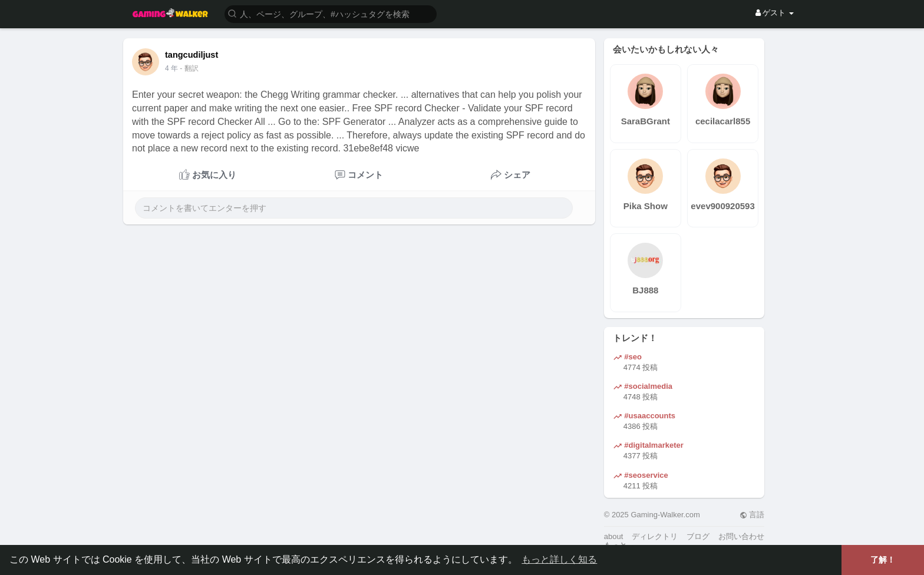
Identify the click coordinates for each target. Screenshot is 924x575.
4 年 (171, 68)
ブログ (698, 536)
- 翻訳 (189, 68)
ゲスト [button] (775, 13)
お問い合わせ (741, 536)
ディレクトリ (655, 536)
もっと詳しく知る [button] (559, 559)
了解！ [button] (883, 560)
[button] (331, 13)
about (614, 536)
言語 (752, 515)
